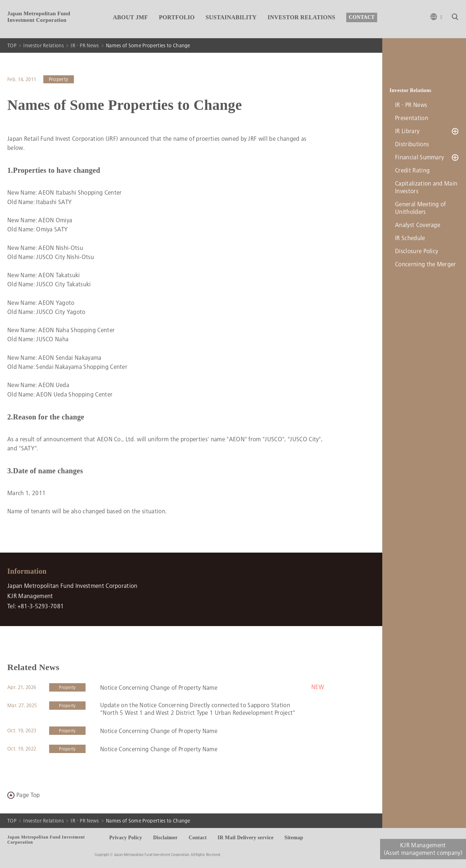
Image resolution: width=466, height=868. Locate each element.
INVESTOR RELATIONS (301, 17)
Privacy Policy (126, 838)
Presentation (412, 118)
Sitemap (294, 838)
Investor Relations (44, 45)
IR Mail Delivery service (246, 838)
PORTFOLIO (177, 17)
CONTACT (362, 17)
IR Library (407, 131)
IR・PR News (85, 45)
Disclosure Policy (416, 251)
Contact (198, 838)
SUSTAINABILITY (231, 17)
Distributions (412, 144)
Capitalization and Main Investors (426, 187)
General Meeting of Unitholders (420, 208)
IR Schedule (410, 238)
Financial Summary (419, 157)
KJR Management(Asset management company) (423, 849)
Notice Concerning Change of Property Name (159, 688)
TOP (12, 45)
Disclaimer (165, 838)
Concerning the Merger (426, 264)
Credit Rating (412, 170)
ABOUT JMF (130, 17)
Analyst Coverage (418, 225)
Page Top (28, 795)
